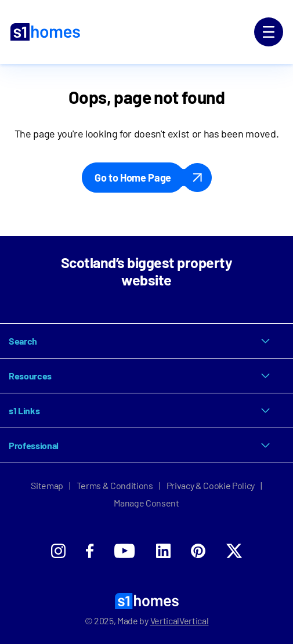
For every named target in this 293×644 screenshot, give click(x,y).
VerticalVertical (180, 621)
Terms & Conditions (115, 485)
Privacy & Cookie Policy (211, 485)
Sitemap (47, 485)
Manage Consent (146, 503)
